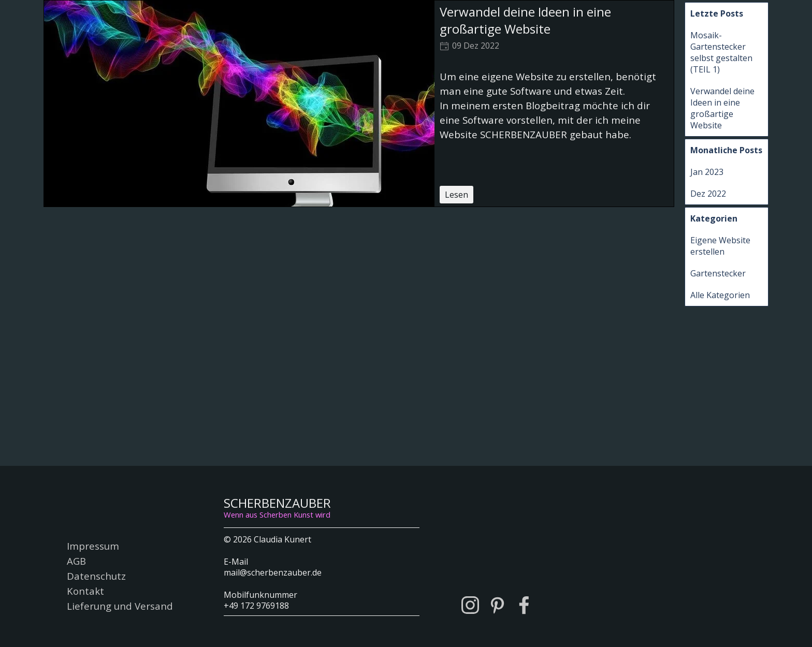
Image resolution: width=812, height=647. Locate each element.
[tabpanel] (322, 572)
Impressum (93, 546)
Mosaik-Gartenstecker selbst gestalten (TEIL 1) (721, 52)
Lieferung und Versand (120, 606)
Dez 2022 (708, 194)
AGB (76, 561)
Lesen (456, 195)
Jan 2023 (707, 172)
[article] (359, 104)
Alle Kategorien (720, 295)
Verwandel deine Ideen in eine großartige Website (525, 20)
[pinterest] (497, 605)
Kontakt (85, 591)
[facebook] (524, 605)
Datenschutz (96, 576)
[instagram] (470, 605)
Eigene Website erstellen (720, 246)
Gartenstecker (718, 273)
